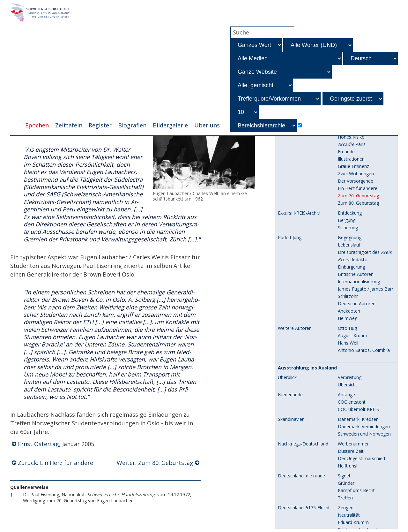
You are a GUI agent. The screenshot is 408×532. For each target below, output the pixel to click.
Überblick (287, 235)
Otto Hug (347, 186)
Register (100, 125)
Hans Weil (348, 200)
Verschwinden (352, 444)
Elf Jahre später (353, 513)
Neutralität (349, 372)
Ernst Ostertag (38, 445)
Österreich (289, 505)
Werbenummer (353, 301)
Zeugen (346, 365)
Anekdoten (349, 168)
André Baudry (352, 414)
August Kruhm (352, 193)
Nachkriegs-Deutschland (303, 301)
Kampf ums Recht (356, 348)
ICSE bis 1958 (352, 495)
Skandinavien (291, 277)
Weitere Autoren (295, 186)
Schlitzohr (348, 154)
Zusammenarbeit (356, 436)
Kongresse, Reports (358, 471)
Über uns (207, 125)
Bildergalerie (170, 125)
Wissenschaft (294, 461)
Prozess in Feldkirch (358, 505)
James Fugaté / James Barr (366, 146)
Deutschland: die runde (301, 333)
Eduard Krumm (353, 380)
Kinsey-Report (292, 523)
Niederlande (290, 252)
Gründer (346, 341)
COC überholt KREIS (358, 267)
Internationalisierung (359, 139)
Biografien (132, 125)
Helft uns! (348, 323)
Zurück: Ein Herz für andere (56, 463)
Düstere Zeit (351, 309)
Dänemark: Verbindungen (364, 284)
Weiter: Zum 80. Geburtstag (155, 463)
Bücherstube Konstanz (361, 387)
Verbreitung (350, 235)
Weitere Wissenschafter (362, 478)
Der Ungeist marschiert (362, 316)
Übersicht (348, 242)
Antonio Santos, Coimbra (364, 208)
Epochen (37, 125)
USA (282, 397)
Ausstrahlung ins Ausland (307, 225)
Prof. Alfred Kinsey (357, 523)
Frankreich (289, 414)
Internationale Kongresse (304, 488)
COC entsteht (352, 259)
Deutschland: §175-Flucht (304, 365)
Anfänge (346, 252)
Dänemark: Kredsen (358, 277)
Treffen (345, 355)
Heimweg (348, 176)
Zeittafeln (69, 125)
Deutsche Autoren (357, 161)
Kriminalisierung (354, 422)
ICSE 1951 (348, 488)
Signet (344, 333)
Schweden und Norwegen (364, 291)
